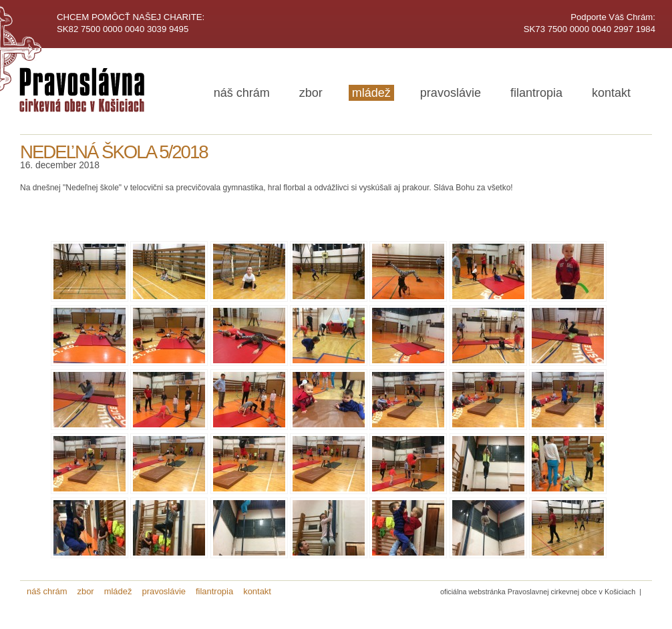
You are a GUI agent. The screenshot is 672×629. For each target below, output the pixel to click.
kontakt (611, 93)
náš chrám (242, 93)
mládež (371, 93)
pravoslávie (451, 93)
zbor (311, 93)
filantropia (536, 93)
